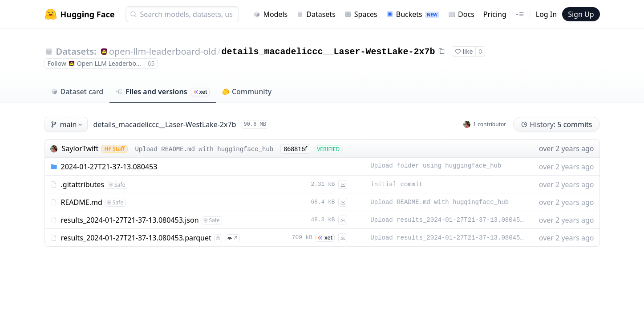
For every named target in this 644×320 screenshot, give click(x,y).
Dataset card (77, 92)
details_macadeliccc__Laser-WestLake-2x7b (328, 52)
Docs (461, 14)
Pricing (495, 14)
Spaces (361, 14)
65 (151, 63)
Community (247, 92)
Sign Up (581, 14)
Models (270, 14)
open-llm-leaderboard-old (163, 51)
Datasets (316, 14)
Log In (546, 14)
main (67, 124)
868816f (295, 149)
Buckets (413, 14)
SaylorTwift (80, 148)
